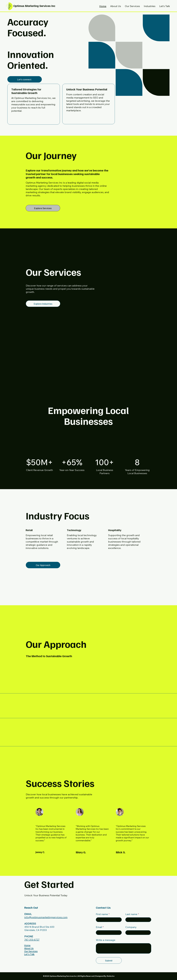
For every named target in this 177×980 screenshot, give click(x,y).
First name (102, 914)
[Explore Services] (43, 208)
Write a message (106, 940)
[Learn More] (34, 120)
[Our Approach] (43, 565)
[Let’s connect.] (25, 79)
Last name (131, 914)
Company (131, 927)
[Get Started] (89, 120)
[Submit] (109, 960)
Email (99, 927)
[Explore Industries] (43, 304)
